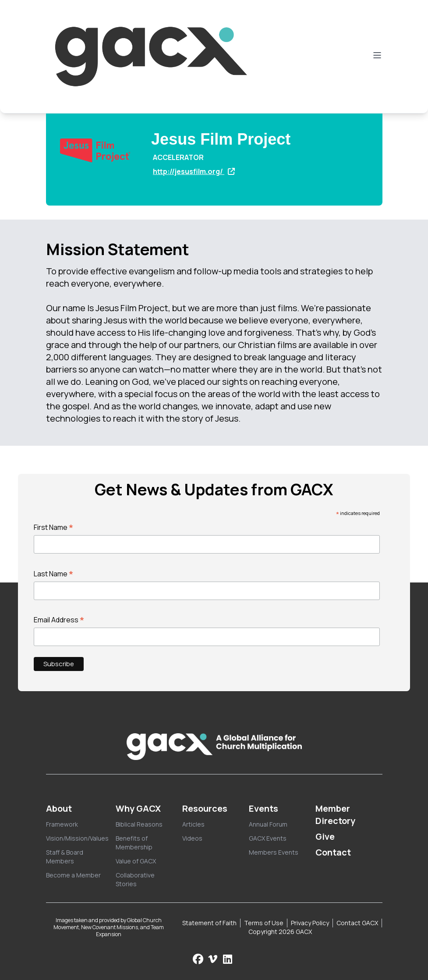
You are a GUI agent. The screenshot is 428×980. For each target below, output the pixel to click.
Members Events (274, 852)
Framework (62, 824)
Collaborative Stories (135, 879)
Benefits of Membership (134, 843)
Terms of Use (264, 923)
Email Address (59, 620)
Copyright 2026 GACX (280, 932)
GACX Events (268, 838)
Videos (192, 838)
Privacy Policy (310, 923)
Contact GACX (357, 923)
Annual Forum (268, 824)
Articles (193, 824)
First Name (54, 527)
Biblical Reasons (139, 824)
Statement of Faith (209, 923)
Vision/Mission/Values (77, 838)
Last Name (54, 574)
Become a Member (73, 875)
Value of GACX (136, 861)
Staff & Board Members (65, 857)
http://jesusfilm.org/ (194, 171)
